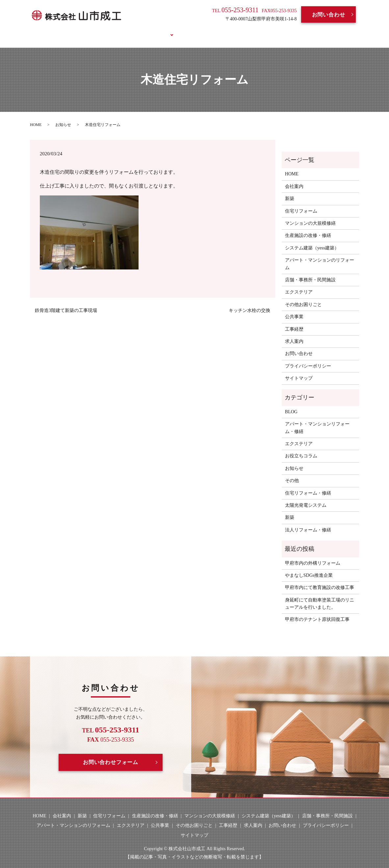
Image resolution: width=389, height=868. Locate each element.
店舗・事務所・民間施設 (310, 272)
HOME (92, 30)
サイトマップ (299, 371)
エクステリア (299, 284)
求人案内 (220, 30)
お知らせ (63, 117)
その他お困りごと (303, 297)
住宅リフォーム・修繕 (308, 485)
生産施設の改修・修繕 (308, 228)
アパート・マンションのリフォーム (320, 256)
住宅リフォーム (301, 203)
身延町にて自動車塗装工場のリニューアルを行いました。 (320, 596)
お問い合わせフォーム (111, 755)
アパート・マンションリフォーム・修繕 (317, 420)
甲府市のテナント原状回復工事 (317, 612)
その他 (292, 473)
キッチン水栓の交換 (249, 303)
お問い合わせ (329, 15)
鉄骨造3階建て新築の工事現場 (66, 303)
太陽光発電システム (306, 498)
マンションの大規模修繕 (310, 216)
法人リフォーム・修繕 (308, 522)
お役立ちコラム (287, 30)
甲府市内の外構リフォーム (313, 555)
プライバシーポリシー (308, 358)
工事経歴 (187, 30)
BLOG (249, 30)
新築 (290, 191)
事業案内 (155, 30)
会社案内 (122, 30)
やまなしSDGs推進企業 (309, 568)
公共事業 (294, 309)
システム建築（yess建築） (312, 240)
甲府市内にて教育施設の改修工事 (320, 580)
